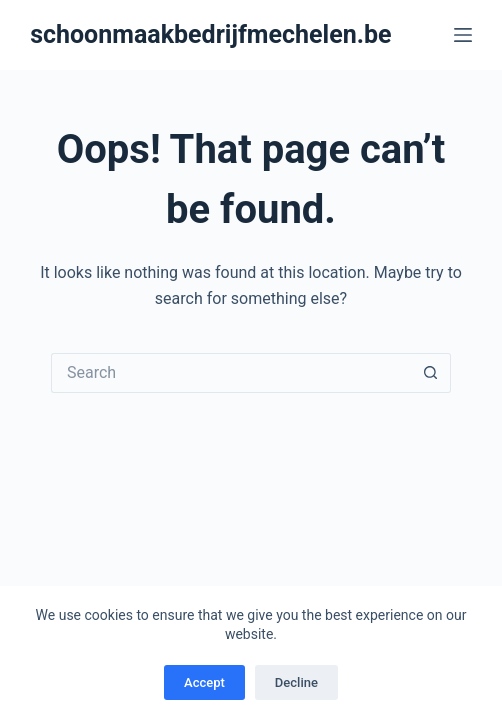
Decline (296, 682)
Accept (204, 682)
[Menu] (463, 35)
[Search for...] (231, 373)
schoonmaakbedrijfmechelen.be (210, 34)
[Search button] (431, 373)
